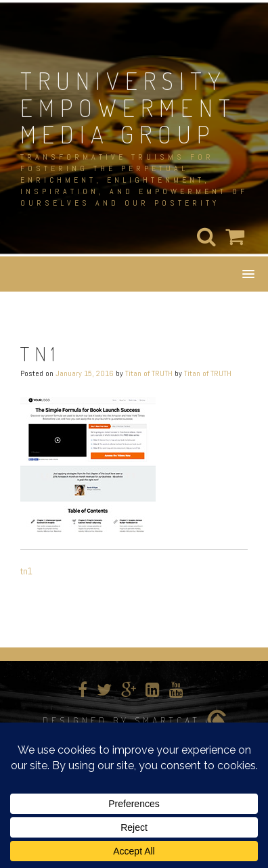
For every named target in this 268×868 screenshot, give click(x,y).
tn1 (26, 571)
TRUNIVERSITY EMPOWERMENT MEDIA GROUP (128, 107)
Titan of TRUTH (149, 373)
